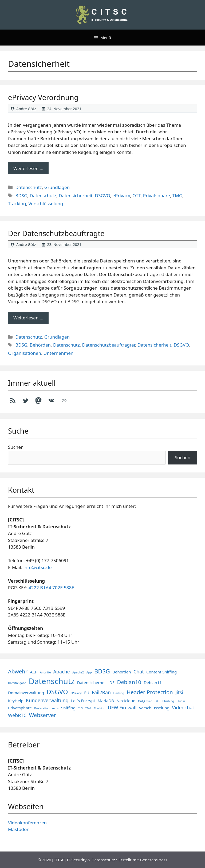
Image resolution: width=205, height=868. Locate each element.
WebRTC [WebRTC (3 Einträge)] (17, 715)
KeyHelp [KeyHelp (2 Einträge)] (16, 701)
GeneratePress (154, 860)
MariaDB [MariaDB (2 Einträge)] (106, 701)
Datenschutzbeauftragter (109, 345)
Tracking (17, 203)
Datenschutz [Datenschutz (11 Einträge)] (52, 681)
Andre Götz (26, 109)
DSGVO (103, 196)
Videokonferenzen (27, 823)
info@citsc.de (38, 567)
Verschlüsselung (46, 203)
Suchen (16, 447)
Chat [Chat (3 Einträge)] (139, 672)
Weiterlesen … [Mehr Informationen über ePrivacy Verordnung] (28, 168)
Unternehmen (58, 353)
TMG (177, 196)
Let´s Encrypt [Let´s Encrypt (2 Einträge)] (83, 701)
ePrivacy (121, 196)
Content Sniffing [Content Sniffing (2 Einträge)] (161, 672)
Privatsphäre (157, 196)
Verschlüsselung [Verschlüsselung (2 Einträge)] (154, 708)
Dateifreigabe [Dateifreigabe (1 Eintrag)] (17, 683)
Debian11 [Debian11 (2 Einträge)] (153, 682)
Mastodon (19, 829)
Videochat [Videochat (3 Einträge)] (183, 707)
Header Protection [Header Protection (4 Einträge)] (150, 692)
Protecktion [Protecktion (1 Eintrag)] (42, 708)
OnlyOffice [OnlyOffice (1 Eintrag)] (145, 701)
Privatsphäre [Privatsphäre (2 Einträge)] (20, 708)
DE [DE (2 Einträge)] (112, 682)
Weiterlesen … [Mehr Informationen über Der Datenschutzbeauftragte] (28, 318)
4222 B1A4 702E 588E (51, 588)
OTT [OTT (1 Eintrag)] (157, 701)
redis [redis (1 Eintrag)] (55, 708)
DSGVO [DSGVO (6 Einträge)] (57, 692)
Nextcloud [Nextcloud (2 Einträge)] (126, 701)
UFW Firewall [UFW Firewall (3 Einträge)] (122, 707)
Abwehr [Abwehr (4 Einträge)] (18, 671)
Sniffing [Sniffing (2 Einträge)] (68, 708)
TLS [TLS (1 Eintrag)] (80, 708)
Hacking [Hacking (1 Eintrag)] (119, 693)
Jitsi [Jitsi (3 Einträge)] (179, 692)
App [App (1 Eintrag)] (89, 672)
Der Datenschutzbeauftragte (56, 233)
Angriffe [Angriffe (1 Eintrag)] (45, 672)
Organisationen (25, 353)
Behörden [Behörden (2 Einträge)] (122, 672)
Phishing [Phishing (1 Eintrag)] (168, 701)
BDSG (21, 196)
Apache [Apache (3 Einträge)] (62, 672)
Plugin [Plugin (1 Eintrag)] (181, 701)
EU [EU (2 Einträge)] (87, 693)
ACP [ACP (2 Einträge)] (34, 672)
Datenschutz (29, 187)
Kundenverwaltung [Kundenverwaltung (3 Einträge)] (47, 700)
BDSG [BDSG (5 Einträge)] (102, 671)
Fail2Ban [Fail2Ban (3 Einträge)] (101, 692)
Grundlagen (57, 187)
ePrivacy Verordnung (43, 97)
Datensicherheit (76, 196)
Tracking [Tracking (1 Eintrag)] (100, 708)
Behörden (40, 345)
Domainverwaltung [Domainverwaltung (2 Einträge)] (26, 693)
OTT (137, 196)
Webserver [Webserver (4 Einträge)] (43, 715)
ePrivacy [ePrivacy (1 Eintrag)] (76, 693)
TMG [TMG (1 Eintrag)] (88, 708)
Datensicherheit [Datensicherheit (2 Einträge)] (92, 682)
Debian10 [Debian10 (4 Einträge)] (129, 682)
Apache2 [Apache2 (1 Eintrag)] (78, 672)
